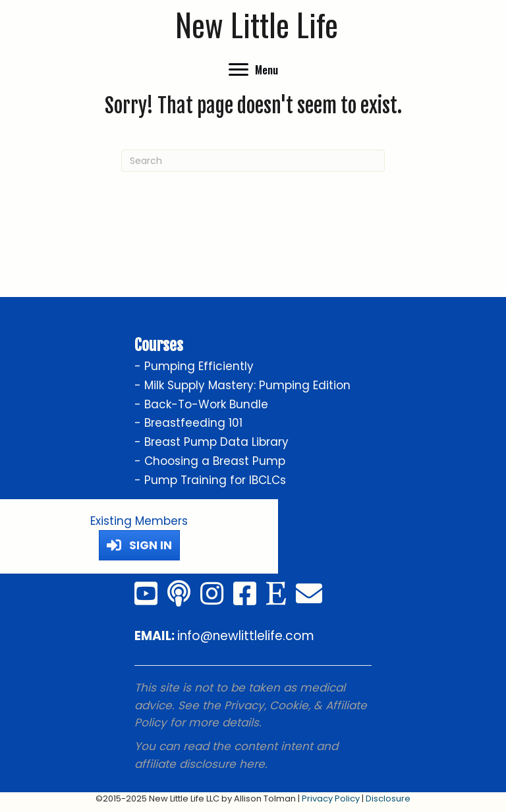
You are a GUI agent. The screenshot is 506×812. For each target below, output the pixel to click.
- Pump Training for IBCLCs (210, 480)
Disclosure (388, 798)
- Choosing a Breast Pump (210, 461)
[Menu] (253, 70)
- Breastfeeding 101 (188, 423)
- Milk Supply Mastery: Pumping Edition (242, 385)
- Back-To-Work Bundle (201, 404)
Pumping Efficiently (199, 366)
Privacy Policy (331, 798)
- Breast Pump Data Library (211, 442)
